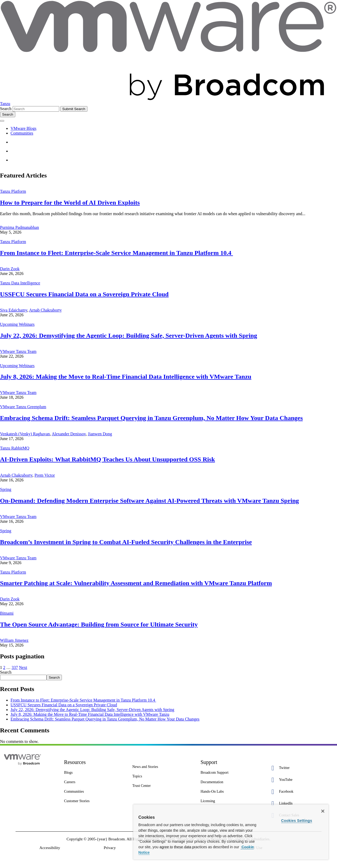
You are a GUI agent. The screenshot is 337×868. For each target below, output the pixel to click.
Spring (6, 489)
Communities (22, 133)
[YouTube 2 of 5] (299, 780)
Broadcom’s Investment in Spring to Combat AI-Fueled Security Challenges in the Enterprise (126, 542)
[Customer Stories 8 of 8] (94, 801)
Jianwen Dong (100, 434)
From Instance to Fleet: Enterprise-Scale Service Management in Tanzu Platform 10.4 (117, 253)
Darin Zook (10, 269)
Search (6, 109)
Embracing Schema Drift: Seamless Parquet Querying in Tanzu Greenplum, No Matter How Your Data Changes (151, 418)
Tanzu (5, 104)
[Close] (323, 811)
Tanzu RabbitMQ (15, 448)
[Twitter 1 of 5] (299, 768)
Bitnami (7, 613)
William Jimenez (14, 640)
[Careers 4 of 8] (94, 782)
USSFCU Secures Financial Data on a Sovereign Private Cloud (84, 294)
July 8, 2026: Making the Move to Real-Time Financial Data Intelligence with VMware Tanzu (126, 377)
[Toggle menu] (2, 121)
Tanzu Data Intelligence (20, 283)
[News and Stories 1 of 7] (162, 767)
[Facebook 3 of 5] (299, 792)
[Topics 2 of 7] (162, 776)
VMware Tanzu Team (18, 351)
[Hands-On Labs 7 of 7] (231, 792)
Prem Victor (45, 475)
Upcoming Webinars (17, 324)
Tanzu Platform (13, 191)
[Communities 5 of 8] (94, 792)
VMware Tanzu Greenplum (23, 407)
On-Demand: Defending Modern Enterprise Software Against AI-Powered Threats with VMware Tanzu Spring (149, 501)
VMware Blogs (23, 128)
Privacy (110, 848)
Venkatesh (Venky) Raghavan (25, 434)
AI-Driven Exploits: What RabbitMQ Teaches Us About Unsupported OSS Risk (107, 459)
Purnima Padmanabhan (19, 227)
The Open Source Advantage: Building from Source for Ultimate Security (99, 624)
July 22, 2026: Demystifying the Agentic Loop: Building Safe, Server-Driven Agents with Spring (128, 336)
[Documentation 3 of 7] (231, 782)
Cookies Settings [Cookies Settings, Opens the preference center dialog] (297, 821)
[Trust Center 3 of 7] (162, 786)
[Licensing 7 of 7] (231, 801)
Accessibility (50, 848)
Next (23, 667)
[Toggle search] (8, 114)
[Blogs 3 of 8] (94, 773)
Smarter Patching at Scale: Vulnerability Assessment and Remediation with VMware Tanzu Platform (136, 583)
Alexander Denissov (69, 434)
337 (15, 667)
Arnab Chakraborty (46, 310)
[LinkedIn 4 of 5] (299, 804)
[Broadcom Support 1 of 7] (231, 773)
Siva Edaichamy (14, 310)
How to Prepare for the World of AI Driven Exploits (70, 203)
